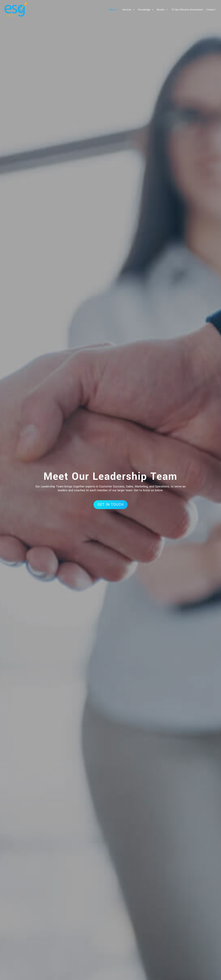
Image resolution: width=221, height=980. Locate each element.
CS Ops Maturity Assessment (187, 10)
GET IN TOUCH (111, 505)
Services (129, 10)
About (114, 10)
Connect (211, 10)
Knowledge (146, 10)
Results (163, 10)
